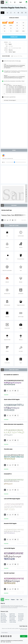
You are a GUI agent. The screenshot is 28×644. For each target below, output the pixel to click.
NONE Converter (13, 621)
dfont (17, 31)
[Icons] (22, 13)
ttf (5, 23)
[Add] (3, 13)
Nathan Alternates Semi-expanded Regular (14, 424)
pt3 (11, 28)
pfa (23, 26)
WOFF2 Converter (13, 617)
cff (23, 28)
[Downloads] (8, 220)
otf (17, 26)
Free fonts (3, 2)
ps (17, 28)
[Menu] (15, 2)
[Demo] (11, 13)
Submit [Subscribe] (24, 636)
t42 (5, 31)
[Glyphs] (15, 13)
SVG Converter (12, 615)
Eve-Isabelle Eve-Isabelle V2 (11, 375)
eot (23, 23)
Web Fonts (7, 600)
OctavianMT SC (8, 474)
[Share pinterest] (8, 636)
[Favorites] (7, 13)
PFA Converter (21, 617)
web (11, 23)
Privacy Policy (3, 622)
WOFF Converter (4, 617)
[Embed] (13, 220)
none (23, 31)
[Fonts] (26, 13)
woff (5, 26)
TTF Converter (21, 614)
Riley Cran (11, 50)
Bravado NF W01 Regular (10, 523)
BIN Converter (3, 618)
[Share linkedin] (11, 636)
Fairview (10, 52)
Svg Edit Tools (12, 614)
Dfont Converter (4, 621)
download (14, 37)
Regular (10, 44)
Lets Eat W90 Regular (9, 548)
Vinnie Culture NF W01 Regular (12, 399)
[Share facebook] (2, 636)
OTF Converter (3, 615)
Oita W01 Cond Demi (9, 573)
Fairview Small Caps (7, 210)
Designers (13, 600)
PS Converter (21, 618)
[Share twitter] (6, 636)
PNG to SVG (3, 614)
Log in (21, 2)
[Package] (18, 13)
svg (17, 23)
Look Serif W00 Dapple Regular (12, 499)
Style (17, 600)
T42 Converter (12, 619)
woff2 (11, 26)
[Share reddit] (4, 636)
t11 (11, 31)
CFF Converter (3, 619)
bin (5, 28)
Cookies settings (13, 622)
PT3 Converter (12, 618)
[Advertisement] (14, 125)
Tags (21, 600)
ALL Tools (20, 621)
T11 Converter (21, 619)
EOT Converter (21, 615)
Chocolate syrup (8, 449)
